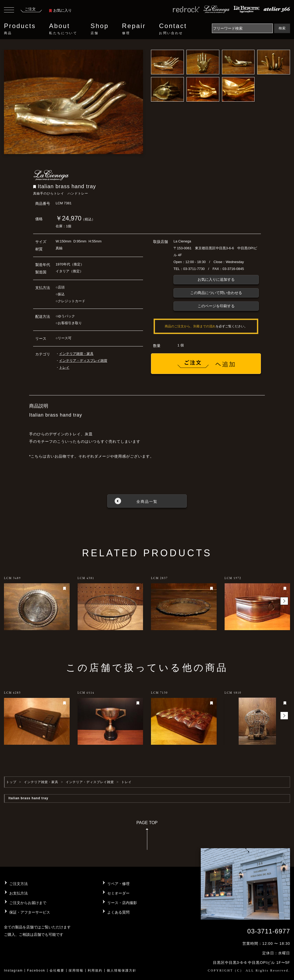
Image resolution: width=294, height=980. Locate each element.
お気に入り (60, 10)
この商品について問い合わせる (216, 293)
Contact (173, 29)
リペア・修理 (118, 884)
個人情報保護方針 (122, 970)
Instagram (13, 970)
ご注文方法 (19, 884)
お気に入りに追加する (216, 279)
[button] (284, 601)
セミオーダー (118, 893)
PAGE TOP (147, 837)
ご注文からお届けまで (28, 903)
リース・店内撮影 (122, 903)
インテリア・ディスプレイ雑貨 (83, 361)
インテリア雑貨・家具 (76, 354)
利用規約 (95, 970)
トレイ (64, 367)
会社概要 (57, 970)
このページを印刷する (216, 306)
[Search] (242, 28)
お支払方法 (19, 893)
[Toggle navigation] (9, 11)
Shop (100, 29)
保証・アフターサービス (30, 912)
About (63, 29)
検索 (282, 28)
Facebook (36, 970)
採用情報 (76, 970)
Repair (134, 29)
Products (20, 29)
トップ (11, 782)
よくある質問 (118, 912)
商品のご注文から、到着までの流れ (190, 326)
